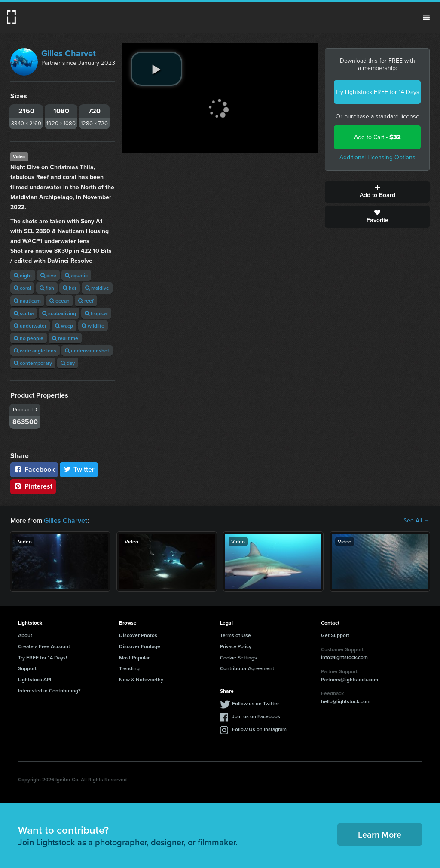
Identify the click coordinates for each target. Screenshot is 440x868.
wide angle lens (35, 351)
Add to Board (377, 192)
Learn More (380, 834)
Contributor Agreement (247, 668)
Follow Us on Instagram (259, 729)
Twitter (79, 469)
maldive (97, 288)
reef (86, 301)
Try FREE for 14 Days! (43, 657)
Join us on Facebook (256, 716)
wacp (64, 326)
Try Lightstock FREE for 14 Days (377, 92)
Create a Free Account (44, 646)
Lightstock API (35, 679)
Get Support (335, 635)
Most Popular (134, 657)
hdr (70, 288)
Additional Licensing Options (377, 157)
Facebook (34, 469)
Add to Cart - (377, 137)
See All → (417, 521)
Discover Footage (140, 646)
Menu (426, 17)
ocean (60, 301)
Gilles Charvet (69, 53)
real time (65, 338)
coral (22, 288)
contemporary (33, 363)
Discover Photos (138, 635)
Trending (129, 668)
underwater (30, 326)
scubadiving (59, 313)
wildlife (93, 326)
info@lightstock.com (344, 657)
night (23, 275)
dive (48, 275)
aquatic (76, 275)
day (68, 363)
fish (47, 288)
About (25, 635)
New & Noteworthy (141, 679)
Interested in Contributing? (49, 690)
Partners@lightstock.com (350, 679)
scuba (24, 313)
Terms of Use (235, 635)
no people (29, 338)
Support (27, 668)
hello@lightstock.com (346, 701)
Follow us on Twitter (255, 703)
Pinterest (33, 486)
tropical (96, 313)
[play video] (156, 69)
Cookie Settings (238, 657)
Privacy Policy (236, 646)
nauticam (27, 301)
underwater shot (87, 351)
